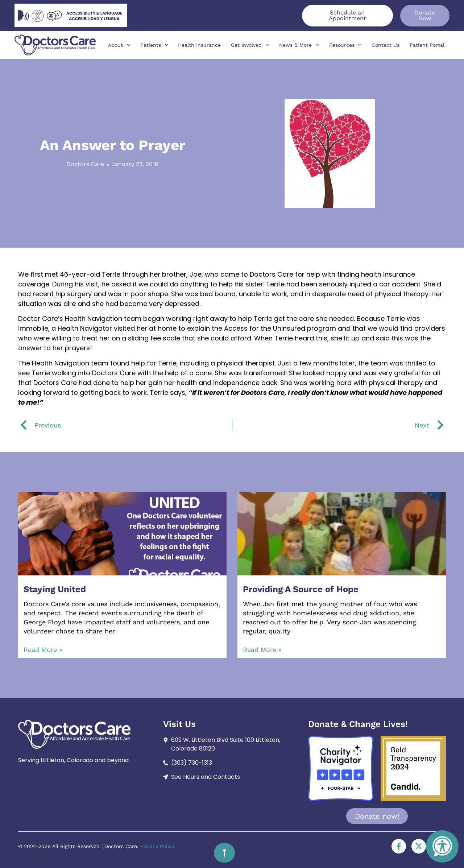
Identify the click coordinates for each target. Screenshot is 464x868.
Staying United (55, 589)
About (119, 45)
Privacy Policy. (158, 846)
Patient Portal (427, 45)
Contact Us (386, 45)
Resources (345, 45)
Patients (154, 45)
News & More (299, 45)
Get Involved (250, 45)
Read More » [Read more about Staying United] (43, 650)
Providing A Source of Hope (301, 589)
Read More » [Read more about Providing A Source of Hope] (262, 650)
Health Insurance (199, 45)
